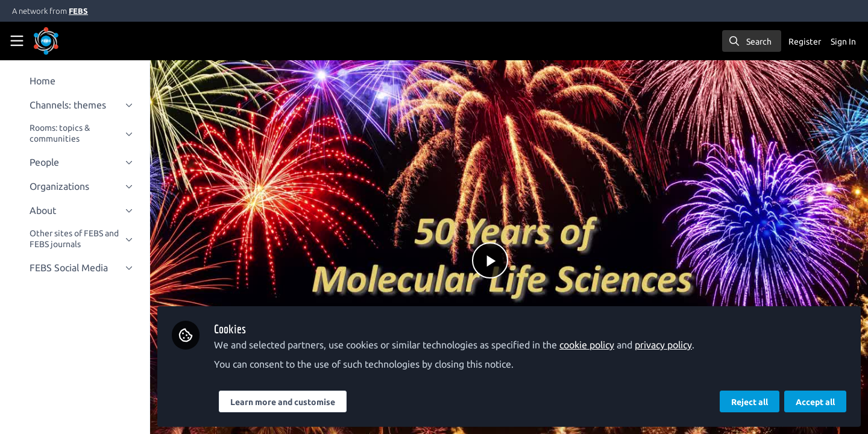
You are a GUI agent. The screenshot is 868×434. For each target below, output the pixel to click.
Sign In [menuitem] (843, 42)
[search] (752, 41)
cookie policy (591, 345)
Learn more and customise (287, 402)
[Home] (63, 41)
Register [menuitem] (805, 42)
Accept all (815, 402)
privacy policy (668, 345)
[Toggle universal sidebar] (17, 41)
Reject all (750, 402)
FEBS (78, 11)
